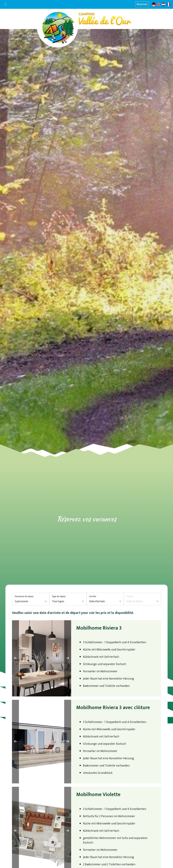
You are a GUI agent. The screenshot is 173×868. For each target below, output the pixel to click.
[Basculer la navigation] (5, 4)
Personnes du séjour (24, 596)
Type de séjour (59, 596)
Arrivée (93, 596)
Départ (130, 596)
